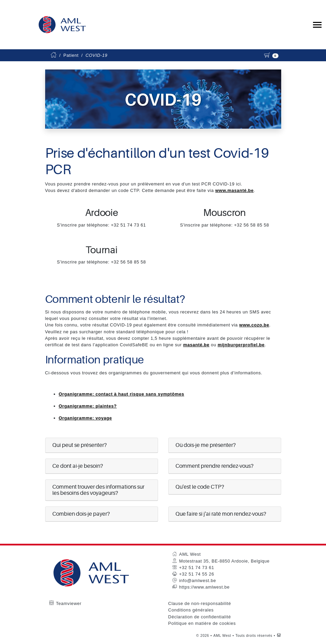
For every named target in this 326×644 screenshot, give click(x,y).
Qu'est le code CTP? (200, 487)
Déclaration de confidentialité (200, 617)
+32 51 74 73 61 (197, 568)
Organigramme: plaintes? (88, 406)
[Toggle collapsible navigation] (317, 25)
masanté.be (196, 345)
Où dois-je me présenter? (206, 445)
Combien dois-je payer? (81, 514)
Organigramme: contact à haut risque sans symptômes (122, 394)
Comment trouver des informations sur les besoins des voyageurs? (98, 490)
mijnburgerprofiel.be (241, 345)
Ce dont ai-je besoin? (78, 466)
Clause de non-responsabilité (200, 603)
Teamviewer (69, 603)
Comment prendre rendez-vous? (214, 466)
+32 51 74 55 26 (197, 574)
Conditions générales (191, 610)
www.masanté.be (234, 190)
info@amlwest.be (198, 581)
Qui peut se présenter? (80, 445)
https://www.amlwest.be (205, 587)
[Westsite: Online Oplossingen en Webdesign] (279, 636)
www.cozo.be (254, 325)
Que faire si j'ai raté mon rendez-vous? (221, 514)
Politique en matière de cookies (202, 623)
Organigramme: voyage (86, 418)
